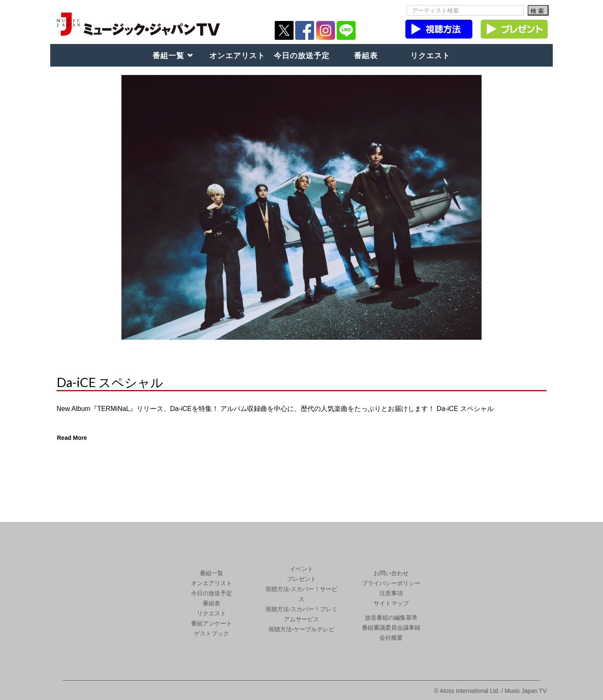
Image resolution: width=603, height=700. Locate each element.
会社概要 (391, 638)
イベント (301, 569)
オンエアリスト (237, 55)
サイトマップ (391, 603)
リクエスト (430, 55)
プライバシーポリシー (391, 583)
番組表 (366, 55)
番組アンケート (211, 623)
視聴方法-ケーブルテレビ (302, 629)
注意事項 (391, 593)
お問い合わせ (391, 573)
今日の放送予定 (302, 55)
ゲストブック (211, 633)
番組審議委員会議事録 (391, 628)
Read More (72, 438)
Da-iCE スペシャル (110, 382)
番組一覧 (168, 55)
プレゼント (301, 579)
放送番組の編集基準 (391, 617)
